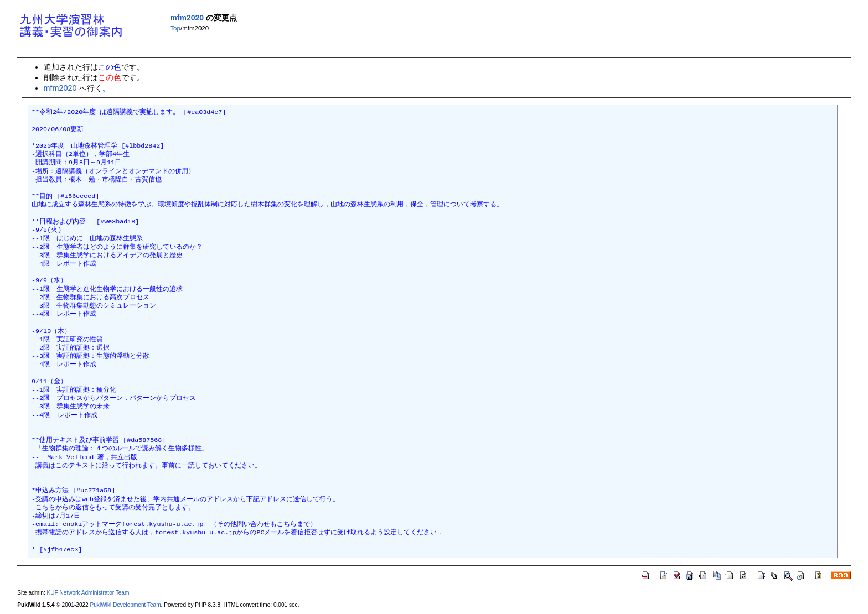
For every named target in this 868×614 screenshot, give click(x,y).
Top (175, 28)
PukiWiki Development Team (126, 605)
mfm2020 (187, 18)
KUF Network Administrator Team (88, 593)
